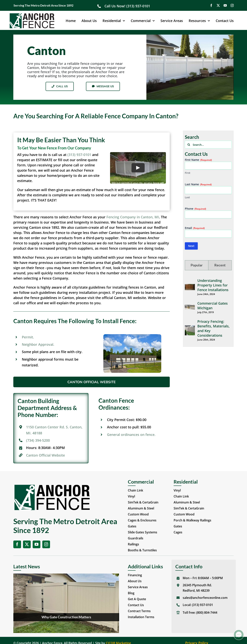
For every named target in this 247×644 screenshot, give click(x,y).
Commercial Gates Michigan (213, 306)
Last (187, 197)
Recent (220, 265)
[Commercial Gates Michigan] (190, 307)
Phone (195, 209)
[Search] (189, 145)
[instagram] (232, 5)
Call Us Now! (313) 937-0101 (128, 6)
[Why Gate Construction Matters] (66, 603)
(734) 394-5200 (38, 440)
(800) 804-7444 (207, 613)
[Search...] (208, 145)
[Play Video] (138, 168)
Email (195, 228)
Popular (197, 265)
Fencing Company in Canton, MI (133, 217)
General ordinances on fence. (131, 435)
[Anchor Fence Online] (32, 15)
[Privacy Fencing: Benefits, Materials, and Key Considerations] (190, 328)
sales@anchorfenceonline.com (205, 598)
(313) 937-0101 (79, 155)
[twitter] (218, 5)
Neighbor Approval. (38, 344)
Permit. (28, 337)
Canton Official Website (45, 455)
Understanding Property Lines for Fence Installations (213, 285)
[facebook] (211, 5)
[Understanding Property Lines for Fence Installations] (190, 286)
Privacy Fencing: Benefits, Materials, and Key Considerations (213, 328)
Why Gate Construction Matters (66, 617)
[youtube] (225, 5)
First (188, 173)
